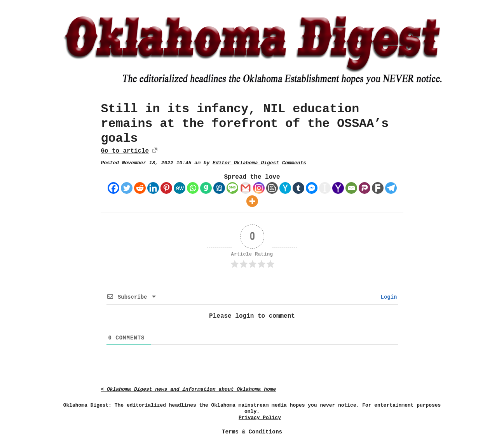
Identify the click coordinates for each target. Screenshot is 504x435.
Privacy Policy (260, 418)
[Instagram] (259, 188)
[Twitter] (127, 188)
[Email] (351, 188)
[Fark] (378, 188)
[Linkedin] (153, 188)
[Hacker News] (285, 188)
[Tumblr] (298, 188)
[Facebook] (113, 188)
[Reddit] (140, 188)
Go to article (125, 151)
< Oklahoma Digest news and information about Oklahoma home (188, 389)
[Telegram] (391, 188)
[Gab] (206, 188)
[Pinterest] (166, 188)
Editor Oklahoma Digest (246, 163)
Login (387, 297)
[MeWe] (180, 188)
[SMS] (232, 188)
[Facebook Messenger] (312, 188)
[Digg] (219, 188)
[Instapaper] (325, 188)
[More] (252, 201)
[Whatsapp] (193, 188)
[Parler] (364, 188)
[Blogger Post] (272, 188)
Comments (294, 163)
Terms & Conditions (252, 432)
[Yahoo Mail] (338, 188)
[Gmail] (246, 188)
